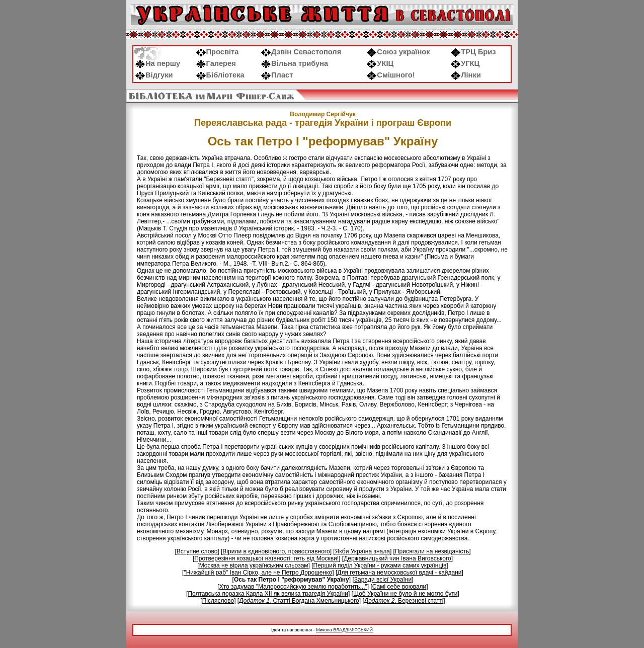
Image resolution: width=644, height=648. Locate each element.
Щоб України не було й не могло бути (406, 594)
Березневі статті (404, 601)
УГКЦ (465, 63)
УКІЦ (380, 63)
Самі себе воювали (399, 587)
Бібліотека (220, 75)
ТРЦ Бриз (473, 52)
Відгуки (154, 75)
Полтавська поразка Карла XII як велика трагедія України (268, 594)
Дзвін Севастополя (301, 52)
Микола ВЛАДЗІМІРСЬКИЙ (344, 630)
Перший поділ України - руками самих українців (380, 565)
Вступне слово (197, 551)
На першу (158, 63)
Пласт (277, 75)
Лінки (466, 75)
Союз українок (398, 52)
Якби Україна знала (363, 551)
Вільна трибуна (295, 63)
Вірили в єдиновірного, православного (276, 551)
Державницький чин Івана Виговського (397, 558)
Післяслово (218, 601)
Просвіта (218, 52)
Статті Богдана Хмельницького (299, 601)
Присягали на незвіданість (432, 551)
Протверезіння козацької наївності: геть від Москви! (266, 558)
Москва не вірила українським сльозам (254, 565)
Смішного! (391, 75)
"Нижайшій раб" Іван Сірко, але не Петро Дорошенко (258, 573)
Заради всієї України (383, 580)
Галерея (216, 63)
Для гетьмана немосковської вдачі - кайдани (399, 573)
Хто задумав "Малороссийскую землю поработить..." (293, 587)
